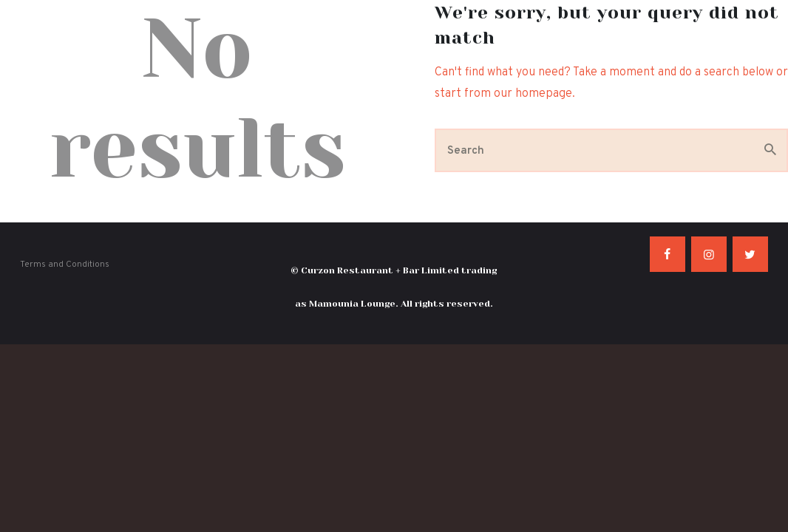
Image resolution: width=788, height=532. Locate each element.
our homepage (533, 94)
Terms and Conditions (65, 265)
